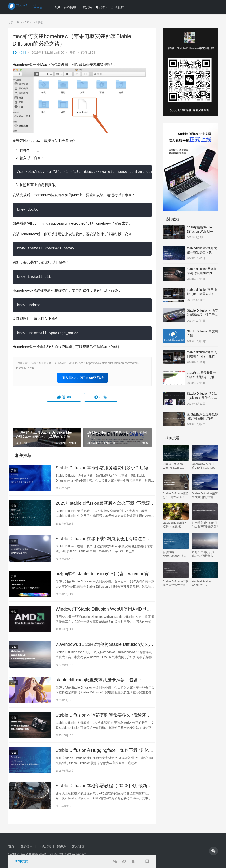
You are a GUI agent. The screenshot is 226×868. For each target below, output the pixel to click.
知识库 (100, 7)
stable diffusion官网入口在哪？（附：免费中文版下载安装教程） (202, 356)
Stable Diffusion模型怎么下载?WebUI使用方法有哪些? (176, 495)
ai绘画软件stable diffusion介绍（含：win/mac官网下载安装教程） (104, 574)
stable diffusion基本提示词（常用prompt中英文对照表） (202, 273)
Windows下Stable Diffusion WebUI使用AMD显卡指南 (103, 609)
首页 (57, 7)
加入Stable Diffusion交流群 (83, 378)
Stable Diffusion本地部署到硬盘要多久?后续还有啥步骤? (103, 715)
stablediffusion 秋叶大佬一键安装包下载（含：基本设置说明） (202, 252)
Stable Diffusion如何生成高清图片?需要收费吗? (205, 495)
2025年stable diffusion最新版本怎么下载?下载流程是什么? (105, 503)
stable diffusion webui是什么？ (201, 583)
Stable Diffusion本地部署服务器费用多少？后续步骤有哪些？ (104, 468)
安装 (73, 53)
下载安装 (86, 7)
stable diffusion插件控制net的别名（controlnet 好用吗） (175, 525)
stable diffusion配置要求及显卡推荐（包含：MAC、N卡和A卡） (99, 680)
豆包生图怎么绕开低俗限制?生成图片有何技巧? (202, 419)
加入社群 (118, 7)
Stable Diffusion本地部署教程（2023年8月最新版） (101, 786)
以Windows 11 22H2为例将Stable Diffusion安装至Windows (104, 645)
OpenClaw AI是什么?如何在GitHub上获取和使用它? (204, 466)
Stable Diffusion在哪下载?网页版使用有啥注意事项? (103, 539)
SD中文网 (19, 53)
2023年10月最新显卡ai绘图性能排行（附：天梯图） (202, 377)
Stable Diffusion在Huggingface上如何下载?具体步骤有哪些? (105, 751)
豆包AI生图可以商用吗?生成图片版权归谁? (205, 554)
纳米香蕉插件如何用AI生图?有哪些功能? (205, 525)
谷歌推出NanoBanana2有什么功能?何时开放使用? (175, 554)
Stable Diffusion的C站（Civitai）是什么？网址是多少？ (202, 398)
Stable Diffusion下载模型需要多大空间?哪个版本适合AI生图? (176, 583)
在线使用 (70, 7)
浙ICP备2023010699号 (75, 854)
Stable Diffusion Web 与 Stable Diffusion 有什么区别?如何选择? (174, 466)
